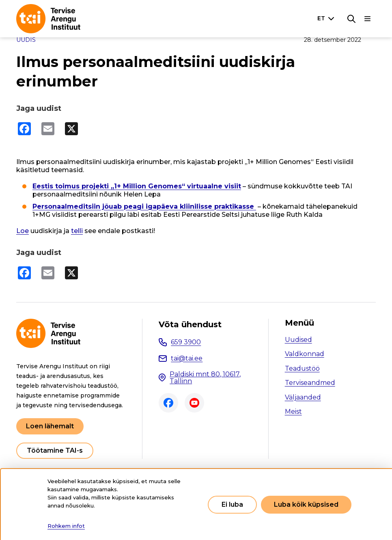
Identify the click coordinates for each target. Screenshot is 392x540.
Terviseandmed (310, 383)
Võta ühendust (190, 324)
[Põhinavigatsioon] (368, 19)
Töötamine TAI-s (55, 450)
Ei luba (232, 504)
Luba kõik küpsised (306, 504)
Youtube (194, 403)
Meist (293, 411)
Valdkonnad (305, 354)
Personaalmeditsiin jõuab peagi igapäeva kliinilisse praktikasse (144, 206)
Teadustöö (302, 368)
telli (77, 231)
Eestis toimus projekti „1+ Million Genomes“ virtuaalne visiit (137, 186)
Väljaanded (303, 397)
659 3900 (186, 342)
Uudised (298, 340)
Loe (23, 231)
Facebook (168, 403)
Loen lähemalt (50, 426)
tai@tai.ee (187, 358)
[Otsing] (351, 19)
